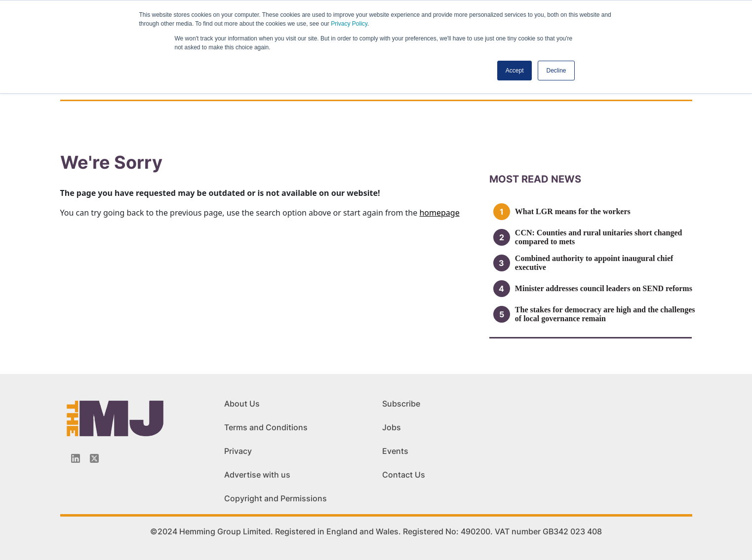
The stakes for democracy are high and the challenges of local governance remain (605, 314)
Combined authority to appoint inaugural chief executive (594, 263)
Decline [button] (556, 71)
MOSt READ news (535, 179)
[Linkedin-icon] (76, 458)
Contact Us (404, 475)
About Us (242, 404)
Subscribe (401, 404)
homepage (439, 213)
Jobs (392, 427)
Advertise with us (257, 475)
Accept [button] (515, 71)
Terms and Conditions (266, 427)
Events (395, 451)
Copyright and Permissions (276, 498)
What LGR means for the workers (573, 211)
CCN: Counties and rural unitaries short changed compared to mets (599, 237)
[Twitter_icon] (94, 458)
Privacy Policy (349, 24)
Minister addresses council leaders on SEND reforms (604, 288)
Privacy (238, 451)
